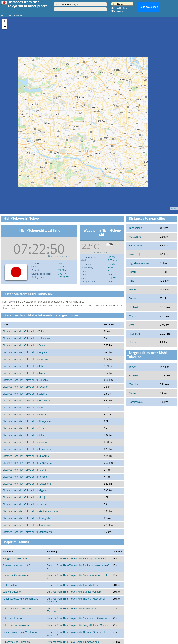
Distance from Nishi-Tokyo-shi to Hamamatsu (27, 463)
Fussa (132, 298)
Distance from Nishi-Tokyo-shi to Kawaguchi (26, 518)
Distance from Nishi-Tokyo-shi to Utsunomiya (27, 532)
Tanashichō (135, 228)
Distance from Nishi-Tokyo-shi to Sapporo (25, 359)
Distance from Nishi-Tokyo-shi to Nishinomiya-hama (31, 511)
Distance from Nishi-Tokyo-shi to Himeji (24, 497)
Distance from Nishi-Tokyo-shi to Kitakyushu (27, 421)
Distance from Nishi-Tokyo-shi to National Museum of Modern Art (76, 600)
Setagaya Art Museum (15, 559)
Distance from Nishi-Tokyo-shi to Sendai (24, 415)
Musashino (135, 237)
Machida (134, 316)
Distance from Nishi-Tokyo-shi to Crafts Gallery (73, 585)
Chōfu (132, 272)
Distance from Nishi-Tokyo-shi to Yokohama (26, 339)
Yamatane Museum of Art (17, 575)
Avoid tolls (119, 11)
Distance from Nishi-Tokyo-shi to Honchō (25, 477)
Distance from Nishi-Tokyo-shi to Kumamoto (27, 449)
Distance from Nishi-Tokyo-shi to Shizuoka (25, 442)
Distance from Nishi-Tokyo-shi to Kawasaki (26, 387)
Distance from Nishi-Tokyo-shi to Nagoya (25, 352)
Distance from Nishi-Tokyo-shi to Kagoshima (27, 484)
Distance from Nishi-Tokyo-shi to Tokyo (24, 332)
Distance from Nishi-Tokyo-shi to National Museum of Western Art (76, 634)
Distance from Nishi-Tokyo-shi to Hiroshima (26, 401)
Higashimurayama (140, 263)
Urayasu (134, 343)
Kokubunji (135, 254)
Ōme (132, 325)
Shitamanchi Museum (14, 618)
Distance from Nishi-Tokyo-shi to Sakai (23, 435)
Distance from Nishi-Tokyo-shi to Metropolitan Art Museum (74, 610)
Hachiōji (133, 307)
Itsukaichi (134, 334)
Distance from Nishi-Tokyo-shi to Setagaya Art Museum (77, 559)
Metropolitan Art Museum (17, 609)
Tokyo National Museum (16, 625)
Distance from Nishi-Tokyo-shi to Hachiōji (25, 470)
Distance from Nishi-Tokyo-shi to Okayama (26, 456)
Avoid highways (122, 8)
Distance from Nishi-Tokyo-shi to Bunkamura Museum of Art (78, 567)
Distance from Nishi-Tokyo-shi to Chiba (24, 428)
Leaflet (174, 209)
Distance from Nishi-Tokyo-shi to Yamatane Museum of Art (77, 577)
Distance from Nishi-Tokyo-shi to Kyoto (24, 373)
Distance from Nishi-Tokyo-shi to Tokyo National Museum (78, 625)
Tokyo (132, 290)
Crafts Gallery (10, 585)
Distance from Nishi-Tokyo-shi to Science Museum (74, 592)
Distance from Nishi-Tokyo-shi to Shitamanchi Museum (77, 618)
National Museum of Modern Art (20, 599)
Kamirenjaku (136, 246)
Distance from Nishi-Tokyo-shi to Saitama (25, 394)
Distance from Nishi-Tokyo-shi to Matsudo (25, 504)
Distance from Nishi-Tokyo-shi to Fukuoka (25, 380)
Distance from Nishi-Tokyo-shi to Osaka (24, 345)
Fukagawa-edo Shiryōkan (16, 642)
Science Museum (12, 592)
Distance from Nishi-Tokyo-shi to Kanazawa (26, 525)
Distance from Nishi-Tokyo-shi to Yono (23, 408)
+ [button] (5, 22)
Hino (131, 281)
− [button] (5, 27)
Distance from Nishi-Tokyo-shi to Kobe (23, 366)
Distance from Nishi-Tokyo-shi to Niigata (24, 491)
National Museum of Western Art (21, 632)
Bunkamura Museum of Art (17, 565)
